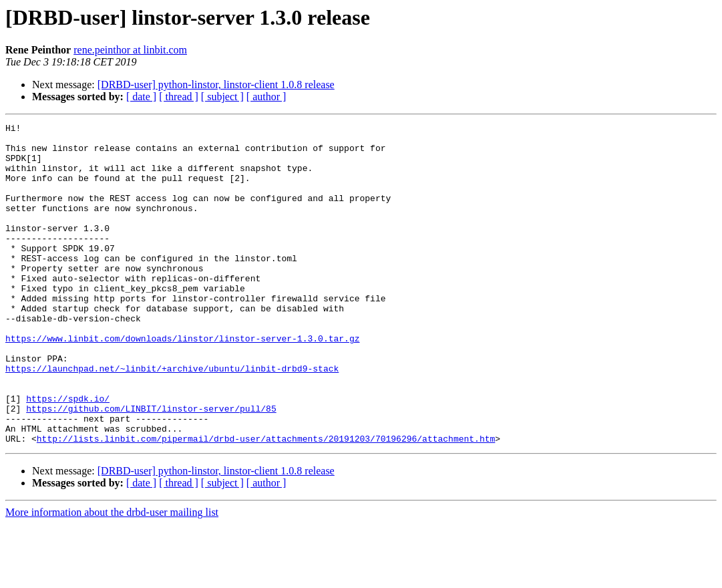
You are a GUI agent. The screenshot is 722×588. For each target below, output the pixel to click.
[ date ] (141, 97)
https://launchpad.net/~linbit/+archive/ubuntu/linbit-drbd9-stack (172, 418)
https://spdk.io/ (68, 454)
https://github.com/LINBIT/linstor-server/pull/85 (151, 466)
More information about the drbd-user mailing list (112, 576)
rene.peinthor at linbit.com (130, 50)
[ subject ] (222, 97)
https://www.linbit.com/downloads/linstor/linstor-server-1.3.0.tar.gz (182, 382)
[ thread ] (179, 97)
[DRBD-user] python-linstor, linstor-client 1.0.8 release (216, 85)
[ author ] (266, 97)
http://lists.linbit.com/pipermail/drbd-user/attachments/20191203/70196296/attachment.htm (266, 502)
